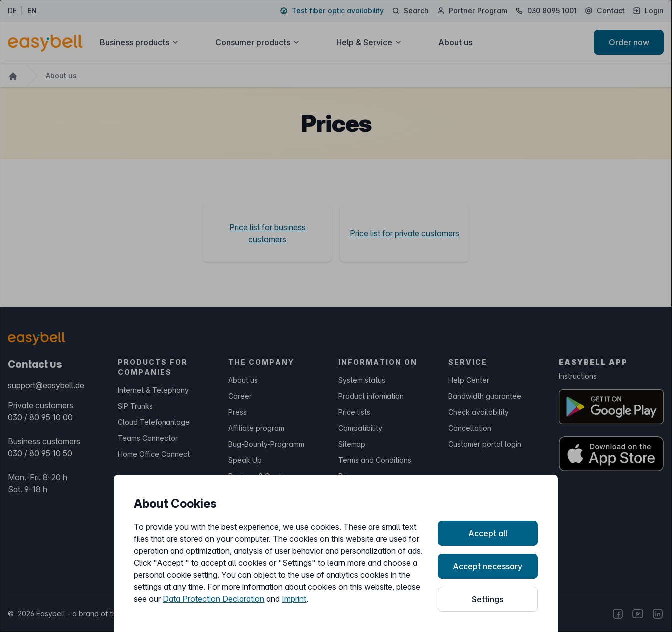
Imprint (294, 599)
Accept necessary (488, 566)
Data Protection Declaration (214, 599)
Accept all (488, 533)
